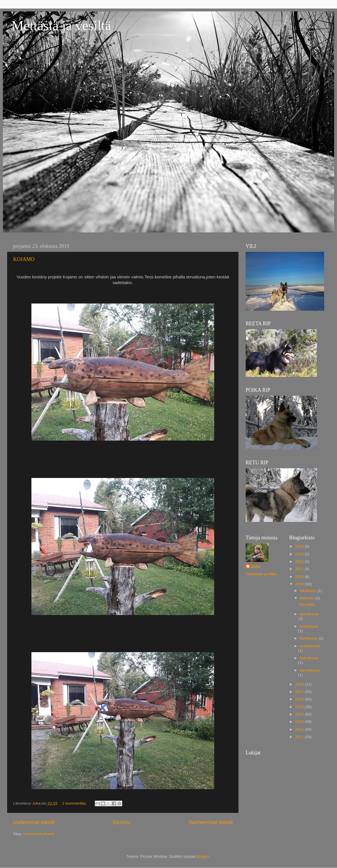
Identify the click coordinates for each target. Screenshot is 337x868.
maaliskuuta (310, 646)
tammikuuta (310, 670)
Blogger (203, 856)
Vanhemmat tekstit (211, 822)
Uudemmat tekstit (34, 822)
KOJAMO (24, 259)
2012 (300, 729)
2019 (300, 584)
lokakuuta (309, 591)
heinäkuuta (309, 614)
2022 (300, 561)
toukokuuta (309, 626)
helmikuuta (309, 658)
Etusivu (122, 822)
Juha (256, 566)
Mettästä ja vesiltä (61, 26)
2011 (300, 737)
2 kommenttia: (75, 803)
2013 (300, 722)
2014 (300, 714)
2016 (300, 699)
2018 (300, 684)
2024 (300, 546)
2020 (300, 577)
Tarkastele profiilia (261, 574)
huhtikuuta (309, 638)
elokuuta (308, 598)
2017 (300, 692)
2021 (300, 569)
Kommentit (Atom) (39, 834)
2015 (300, 707)
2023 (300, 554)
